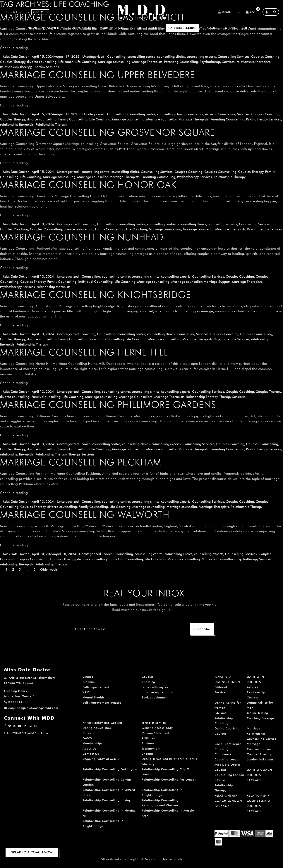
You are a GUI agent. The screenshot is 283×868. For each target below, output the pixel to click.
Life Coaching (86, 62)
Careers (88, 733)
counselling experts (201, 57)
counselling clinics (171, 57)
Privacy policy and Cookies (103, 723)
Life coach (66, 62)
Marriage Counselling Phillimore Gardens (108, 405)
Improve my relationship (160, 692)
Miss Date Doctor (16, 57)
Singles (88, 677)
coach (86, 444)
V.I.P (86, 692)
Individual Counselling (95, 282)
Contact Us (91, 754)
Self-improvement (96, 687)
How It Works (101, 28)
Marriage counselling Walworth (85, 515)
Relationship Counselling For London (169, 780)
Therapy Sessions (46, 67)
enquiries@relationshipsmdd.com (31, 708)
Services (221, 692)
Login (225, 12)
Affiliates (148, 738)
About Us (89, 749)
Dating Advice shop (97, 728)
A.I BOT (136, 28)
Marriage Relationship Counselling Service (262, 734)
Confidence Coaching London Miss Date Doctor (228, 759)
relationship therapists (253, 62)
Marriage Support (217, 282)
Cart (251, 12)
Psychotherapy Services (217, 62)
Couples (148, 677)
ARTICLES (76, 28)
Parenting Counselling (181, 62)
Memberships (92, 743)
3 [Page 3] (20, 569)
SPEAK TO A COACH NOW (32, 852)
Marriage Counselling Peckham (81, 462)
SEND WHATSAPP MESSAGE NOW (26, 733)
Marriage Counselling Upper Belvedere (98, 75)
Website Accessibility (157, 728)
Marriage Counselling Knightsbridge (96, 295)
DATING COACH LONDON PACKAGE (259, 775)
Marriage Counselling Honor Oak (88, 185)
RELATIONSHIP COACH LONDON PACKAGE (228, 801)
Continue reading (14, 48)
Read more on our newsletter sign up (141, 610)
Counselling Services (234, 57)
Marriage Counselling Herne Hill (84, 352)
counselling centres (162, 224)
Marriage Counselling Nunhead (82, 237)
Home (32, 28)
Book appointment (155, 697)
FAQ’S (122, 28)
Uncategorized (93, 57)
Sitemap (148, 754)
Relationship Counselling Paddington (110, 769)
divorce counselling (42, 62)
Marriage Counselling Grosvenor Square (108, 132)
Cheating (148, 682)
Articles (252, 687)
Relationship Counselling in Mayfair (109, 800)
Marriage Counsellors (136, 397)
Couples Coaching (265, 57)
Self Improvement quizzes (102, 703)
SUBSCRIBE (153, 28)
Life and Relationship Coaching (224, 718)
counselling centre (141, 57)
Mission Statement (155, 733)
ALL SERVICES (52, 28)
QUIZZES (231, 28)
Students (148, 743)
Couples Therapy (13, 62)
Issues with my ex (155, 687)
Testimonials (151, 749)
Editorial (221, 687)
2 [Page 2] (13, 569)
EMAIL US (213, 28)
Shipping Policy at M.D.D (101, 759)
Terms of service (154, 723)
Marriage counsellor (161, 119)
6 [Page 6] (34, 569)
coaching (88, 224)
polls (246, 28)
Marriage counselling (114, 62)
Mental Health (93, 697)
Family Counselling (73, 119)
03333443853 (17, 702)
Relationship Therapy (16, 67)
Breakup (89, 682)
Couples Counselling (220, 172)
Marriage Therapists (147, 62)
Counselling (116, 57)
